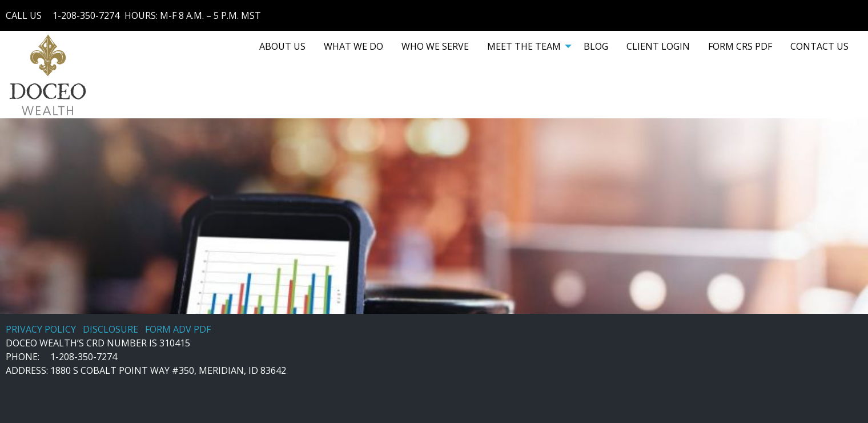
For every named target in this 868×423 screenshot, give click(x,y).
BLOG (596, 46)
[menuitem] (282, 46)
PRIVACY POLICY (41, 329)
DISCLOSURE (110, 329)
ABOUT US (282, 46)
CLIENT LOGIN (658, 46)
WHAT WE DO (353, 46)
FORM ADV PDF (178, 329)
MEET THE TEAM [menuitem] (524, 46)
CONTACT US (819, 46)
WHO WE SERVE (435, 46)
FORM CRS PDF (740, 46)
